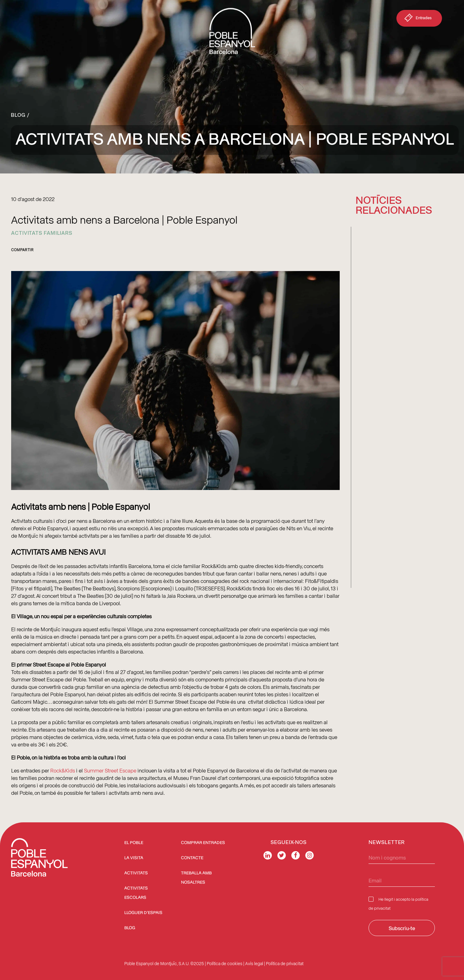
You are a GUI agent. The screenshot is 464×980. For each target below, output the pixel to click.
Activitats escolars (136, 893)
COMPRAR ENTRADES (203, 843)
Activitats (136, 873)
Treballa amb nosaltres (196, 878)
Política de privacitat (285, 963)
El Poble (134, 843)
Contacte (192, 858)
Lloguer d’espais (143, 913)
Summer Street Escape (110, 770)
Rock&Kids (63, 770)
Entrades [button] (417, 19)
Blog (18, 115)
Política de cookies (225, 963)
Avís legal (254, 963)
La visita (134, 858)
